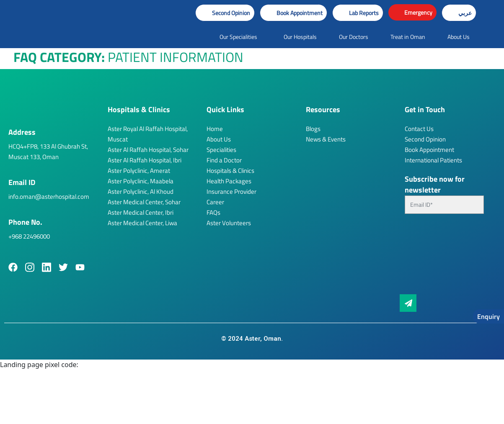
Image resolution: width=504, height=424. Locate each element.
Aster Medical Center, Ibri (141, 212)
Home (215, 129)
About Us (219, 139)
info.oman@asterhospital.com (49, 197)
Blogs (313, 129)
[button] (293, 13)
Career (215, 202)
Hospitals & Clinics (230, 171)
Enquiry (488, 316)
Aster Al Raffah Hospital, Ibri (145, 160)
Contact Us (419, 129)
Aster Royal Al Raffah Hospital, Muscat (148, 134)
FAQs (213, 212)
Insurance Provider (231, 191)
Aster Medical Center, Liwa (142, 223)
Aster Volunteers (229, 223)
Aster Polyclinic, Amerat (139, 171)
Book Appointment (429, 150)
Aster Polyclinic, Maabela (141, 181)
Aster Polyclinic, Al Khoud (141, 191)
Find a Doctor (224, 160)
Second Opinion (425, 139)
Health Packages (229, 181)
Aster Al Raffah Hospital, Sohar (148, 150)
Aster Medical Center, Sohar (144, 202)
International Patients (433, 160)
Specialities (221, 150)
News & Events (326, 139)
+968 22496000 (29, 236)
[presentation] (439, 257)
